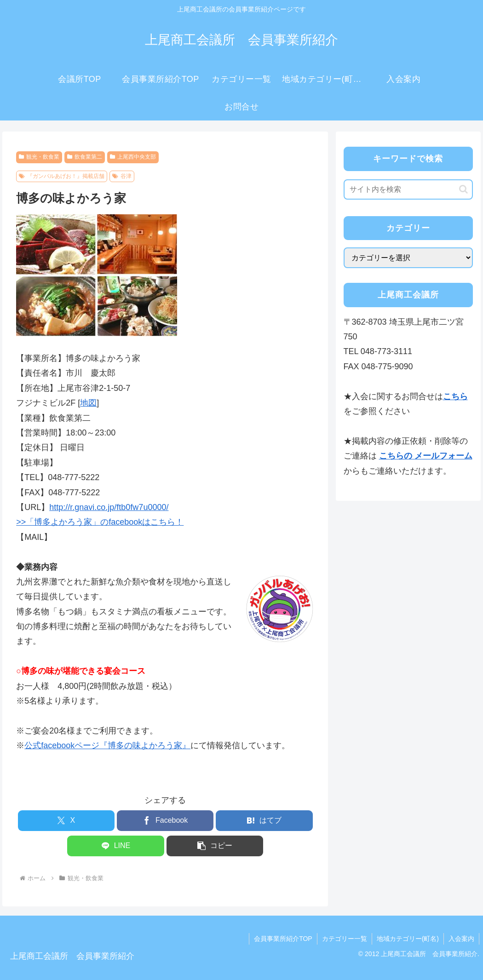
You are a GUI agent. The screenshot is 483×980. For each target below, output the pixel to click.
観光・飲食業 (39, 157)
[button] (215, 846)
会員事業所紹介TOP (283, 939)
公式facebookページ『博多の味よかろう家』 (107, 745)
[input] (408, 189)
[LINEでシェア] (115, 846)
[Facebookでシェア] (165, 821)
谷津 (122, 176)
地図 (88, 403)
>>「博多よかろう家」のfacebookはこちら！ (100, 522)
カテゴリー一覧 (345, 939)
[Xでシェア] (66, 821)
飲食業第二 (85, 157)
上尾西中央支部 (133, 157)
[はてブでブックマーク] (264, 821)
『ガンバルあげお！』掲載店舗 (62, 176)
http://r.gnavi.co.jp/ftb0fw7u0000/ (109, 507)
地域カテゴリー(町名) (408, 939)
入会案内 (461, 939)
